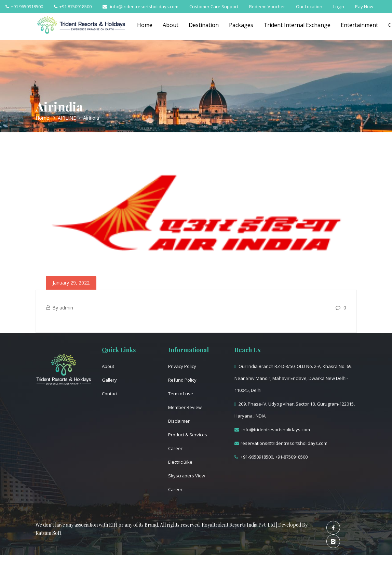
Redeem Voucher (267, 6)
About (171, 25)
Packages (241, 25)
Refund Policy (182, 380)
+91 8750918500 (73, 6)
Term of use (181, 394)
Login (339, 6)
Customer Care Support (214, 6)
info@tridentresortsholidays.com (140, 6)
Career (175, 448)
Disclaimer (179, 421)
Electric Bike (180, 462)
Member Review (185, 407)
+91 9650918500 (24, 6)
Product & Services (188, 435)
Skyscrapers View (187, 476)
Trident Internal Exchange (297, 25)
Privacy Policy (182, 366)
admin (66, 308)
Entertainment (359, 25)
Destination (204, 25)
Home (145, 25)
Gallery (109, 380)
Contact (110, 394)
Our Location (309, 6)
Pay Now (364, 6)
